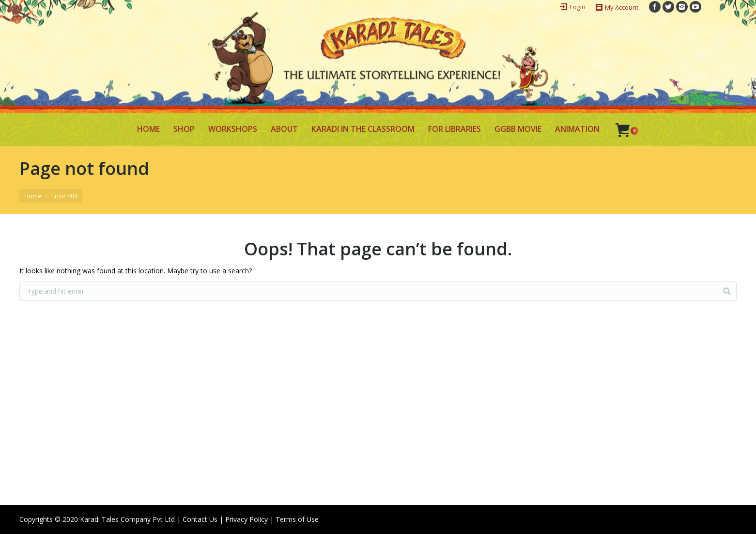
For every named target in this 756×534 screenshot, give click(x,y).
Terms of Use (297, 519)
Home (33, 196)
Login (578, 7)
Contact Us (200, 519)
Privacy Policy (247, 519)
